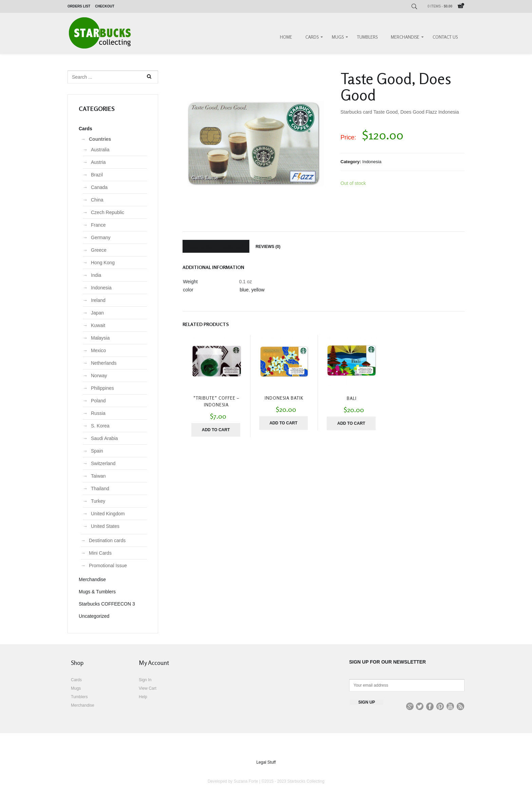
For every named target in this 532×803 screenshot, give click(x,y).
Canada (99, 187)
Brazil (97, 175)
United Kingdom (108, 514)
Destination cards (107, 540)
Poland (98, 401)
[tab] (216, 246)
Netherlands (104, 363)
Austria (98, 162)
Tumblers (367, 37)
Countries (100, 139)
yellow (258, 290)
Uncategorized (94, 616)
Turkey (98, 501)
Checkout (105, 6)
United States (105, 526)
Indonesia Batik (284, 398)
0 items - (440, 6)
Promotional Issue (108, 566)
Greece (99, 250)
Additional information (216, 247)
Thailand (100, 489)
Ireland (98, 300)
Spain (97, 451)
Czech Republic (108, 212)
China (97, 200)
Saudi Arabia (104, 438)
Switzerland (103, 463)
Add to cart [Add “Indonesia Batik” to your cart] (283, 423)
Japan (97, 313)
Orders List (79, 6)
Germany (101, 237)
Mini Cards (100, 553)
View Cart (148, 688)
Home (286, 37)
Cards (312, 37)
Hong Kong (103, 263)
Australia (100, 150)
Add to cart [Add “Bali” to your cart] (351, 423)
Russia (98, 413)
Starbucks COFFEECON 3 (107, 604)
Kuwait (98, 325)
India (96, 275)
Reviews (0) (268, 247)
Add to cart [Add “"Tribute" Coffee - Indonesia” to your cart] (216, 430)
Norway (99, 376)
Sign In (145, 680)
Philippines (102, 388)
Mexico (98, 350)
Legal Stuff (266, 762)
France (98, 225)
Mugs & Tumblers (97, 592)
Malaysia (100, 338)
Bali (352, 398)
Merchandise (405, 37)
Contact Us (445, 37)
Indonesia (372, 162)
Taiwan (98, 476)
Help (143, 697)
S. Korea (100, 426)
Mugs (338, 37)
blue (244, 290)
